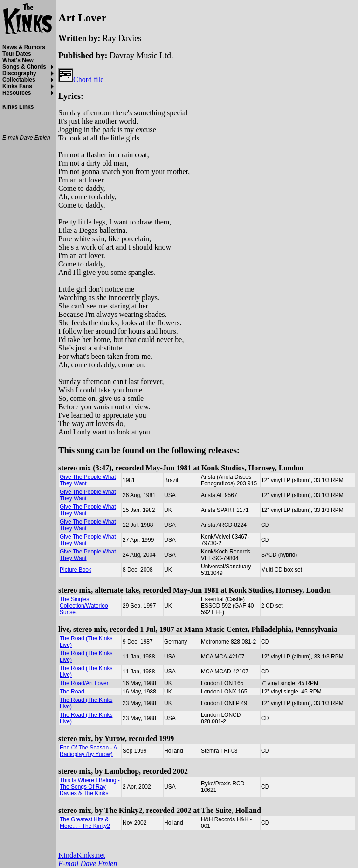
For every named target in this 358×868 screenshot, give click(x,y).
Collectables (19, 80)
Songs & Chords (24, 67)
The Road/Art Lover (84, 683)
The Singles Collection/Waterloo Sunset (84, 606)
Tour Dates (17, 54)
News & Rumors (24, 47)
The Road (72, 692)
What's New (18, 60)
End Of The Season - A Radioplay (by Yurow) (88, 751)
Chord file (81, 80)
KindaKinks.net (82, 855)
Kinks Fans (17, 86)
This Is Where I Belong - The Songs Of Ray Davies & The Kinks (90, 787)
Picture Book (76, 570)
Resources (17, 93)
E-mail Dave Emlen (88, 864)
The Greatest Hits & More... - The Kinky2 (85, 823)
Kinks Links (18, 107)
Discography (19, 73)
